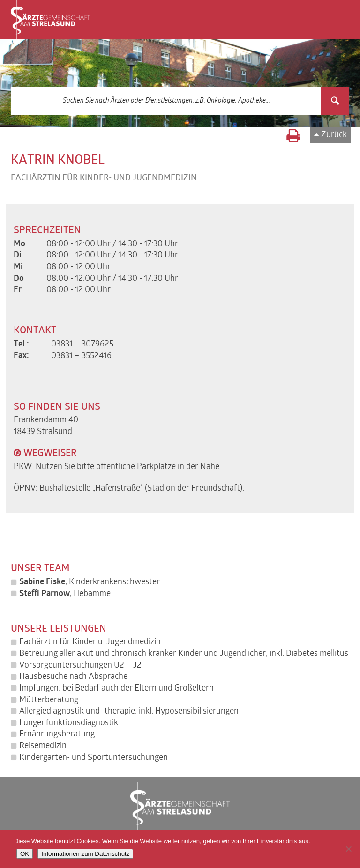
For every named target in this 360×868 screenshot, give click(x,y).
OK (25, 854)
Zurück (334, 135)
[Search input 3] (166, 101)
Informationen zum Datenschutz (85, 854)
